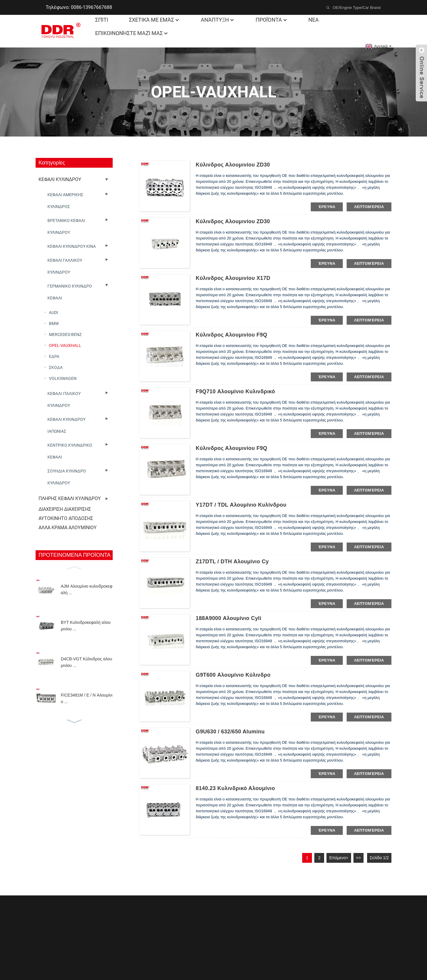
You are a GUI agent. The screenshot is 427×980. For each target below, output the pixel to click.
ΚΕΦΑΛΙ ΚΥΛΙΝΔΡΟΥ (60, 179)
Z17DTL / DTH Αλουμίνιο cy (232, 562)
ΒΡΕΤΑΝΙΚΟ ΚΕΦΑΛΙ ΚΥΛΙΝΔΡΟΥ (66, 226)
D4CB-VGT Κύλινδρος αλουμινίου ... (86, 662)
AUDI (54, 313)
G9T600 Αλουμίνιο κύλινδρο (233, 675)
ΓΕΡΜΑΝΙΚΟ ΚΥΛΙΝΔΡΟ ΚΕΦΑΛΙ (70, 292)
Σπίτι (102, 20)
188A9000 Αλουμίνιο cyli (228, 618)
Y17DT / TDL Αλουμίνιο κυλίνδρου (241, 505)
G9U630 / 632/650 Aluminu (230, 732)
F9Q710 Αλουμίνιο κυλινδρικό (235, 391)
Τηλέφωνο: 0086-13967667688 (79, 7)
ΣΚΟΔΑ (56, 367)
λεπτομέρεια (369, 207)
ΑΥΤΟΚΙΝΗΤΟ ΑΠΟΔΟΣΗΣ (66, 518)
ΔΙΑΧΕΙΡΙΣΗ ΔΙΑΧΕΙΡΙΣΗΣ (65, 509)
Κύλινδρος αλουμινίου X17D (233, 278)
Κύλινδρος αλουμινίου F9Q (231, 335)
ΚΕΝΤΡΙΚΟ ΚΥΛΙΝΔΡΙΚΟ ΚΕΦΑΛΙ (70, 451)
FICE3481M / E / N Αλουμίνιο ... (87, 698)
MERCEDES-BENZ (65, 334)
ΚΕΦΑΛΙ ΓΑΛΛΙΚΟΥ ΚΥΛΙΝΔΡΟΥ (65, 266)
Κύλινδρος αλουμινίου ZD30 (233, 165)
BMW (54, 324)
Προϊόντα (272, 20)
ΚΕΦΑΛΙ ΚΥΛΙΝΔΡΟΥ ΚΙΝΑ (72, 246)
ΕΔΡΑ (54, 356)
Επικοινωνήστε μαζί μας (132, 33)
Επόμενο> (339, 858)
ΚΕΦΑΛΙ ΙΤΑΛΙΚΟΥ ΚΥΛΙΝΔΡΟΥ (64, 399)
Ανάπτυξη (218, 20)
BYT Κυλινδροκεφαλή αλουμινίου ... (86, 626)
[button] (74, 567)
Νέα (314, 20)
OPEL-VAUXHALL (65, 345)
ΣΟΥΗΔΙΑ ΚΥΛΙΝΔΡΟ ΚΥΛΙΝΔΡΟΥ (67, 477)
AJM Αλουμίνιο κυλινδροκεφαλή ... (87, 589)
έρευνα (327, 207)
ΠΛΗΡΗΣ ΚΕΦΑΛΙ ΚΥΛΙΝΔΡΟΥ (70, 498)
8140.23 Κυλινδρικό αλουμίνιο (235, 788)
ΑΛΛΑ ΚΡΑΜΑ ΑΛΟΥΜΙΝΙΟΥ (68, 528)
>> (359, 858)
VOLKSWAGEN (63, 378)
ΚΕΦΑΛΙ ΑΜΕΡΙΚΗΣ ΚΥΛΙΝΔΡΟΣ (65, 201)
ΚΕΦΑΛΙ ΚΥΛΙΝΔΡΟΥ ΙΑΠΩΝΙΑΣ (66, 425)
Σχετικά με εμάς (154, 20)
